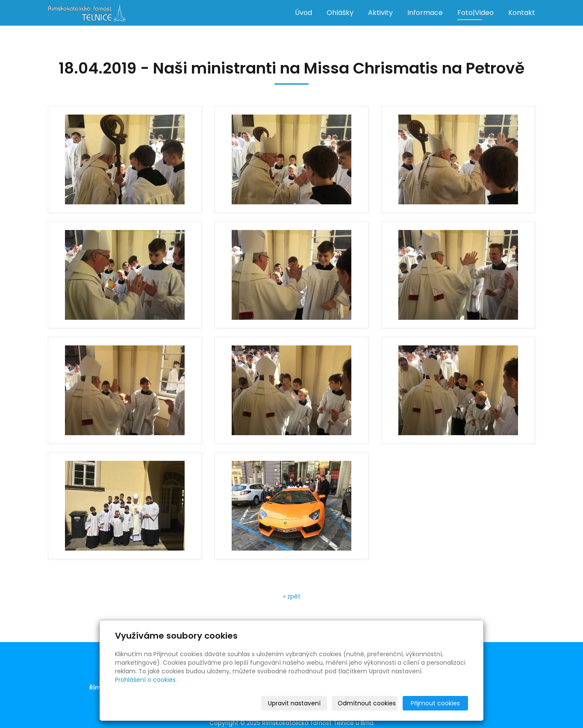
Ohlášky (340, 13)
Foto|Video (476, 13)
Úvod (303, 13)
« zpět (292, 596)
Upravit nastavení (294, 703)
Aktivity (380, 13)
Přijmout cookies (435, 703)
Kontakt (522, 13)
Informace (425, 13)
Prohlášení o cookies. (146, 680)
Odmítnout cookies (367, 703)
